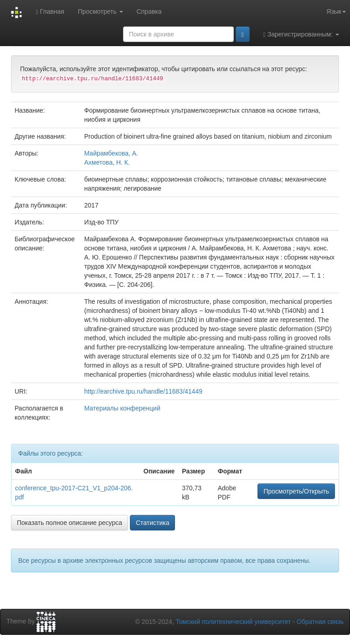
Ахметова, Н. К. (107, 162)
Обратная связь (320, 622)
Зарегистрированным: (301, 34)
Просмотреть (100, 11)
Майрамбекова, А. (111, 153)
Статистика (153, 523)
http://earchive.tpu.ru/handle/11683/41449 (143, 391)
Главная (50, 12)
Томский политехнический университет (234, 622)
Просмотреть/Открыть (296, 491)
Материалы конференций (122, 408)
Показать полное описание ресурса (69, 523)
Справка (149, 11)
